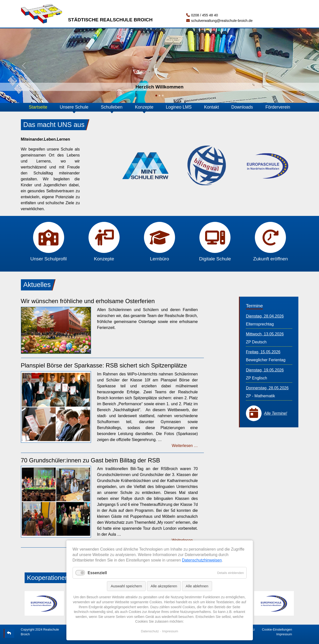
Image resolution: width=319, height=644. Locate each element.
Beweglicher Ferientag (266, 360)
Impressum (284, 634)
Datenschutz (150, 631)
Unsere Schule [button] (74, 107)
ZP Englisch (256, 378)
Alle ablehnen (197, 586)
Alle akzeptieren (164, 586)
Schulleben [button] (112, 107)
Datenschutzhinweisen (202, 560)
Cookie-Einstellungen (277, 629)
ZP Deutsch (256, 342)
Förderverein (278, 107)
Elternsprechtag (260, 324)
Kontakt (212, 107)
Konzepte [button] (144, 107)
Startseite (38, 107)
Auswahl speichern (126, 586)
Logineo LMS (179, 107)
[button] (24, 66)
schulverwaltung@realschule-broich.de (219, 21)
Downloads (242, 107)
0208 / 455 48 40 (202, 15)
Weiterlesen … (185, 446)
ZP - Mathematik (260, 396)
